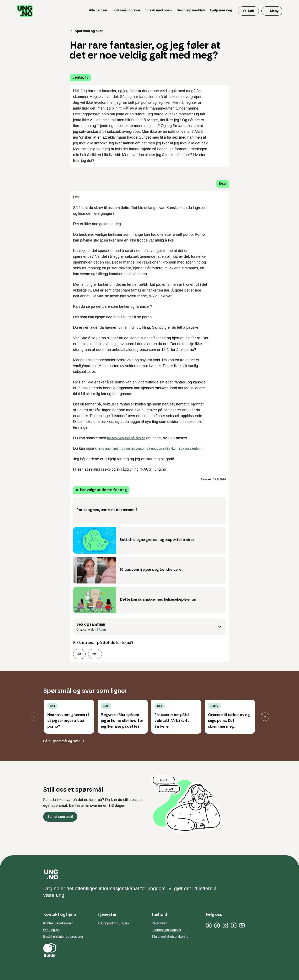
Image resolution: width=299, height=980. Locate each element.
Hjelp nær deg (221, 10)
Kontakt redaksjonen (58, 923)
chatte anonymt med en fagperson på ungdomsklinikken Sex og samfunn (149, 449)
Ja (79, 654)
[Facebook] (234, 925)
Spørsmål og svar (126, 10)
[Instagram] (225, 925)
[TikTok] (217, 925)
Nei (95, 654)
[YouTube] (242, 925)
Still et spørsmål (60, 817)
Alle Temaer (98, 10)
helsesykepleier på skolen (126, 438)
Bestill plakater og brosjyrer (63, 937)
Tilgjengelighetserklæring (170, 937)
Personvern (160, 923)
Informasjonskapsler (166, 930)
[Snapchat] (209, 925)
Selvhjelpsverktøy (191, 10)
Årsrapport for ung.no (113, 923)
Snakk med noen (159, 10)
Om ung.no (51, 930)
